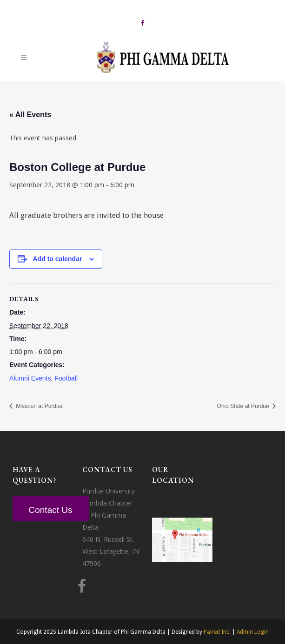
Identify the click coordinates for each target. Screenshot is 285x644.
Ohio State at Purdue (244, 406)
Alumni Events (30, 378)
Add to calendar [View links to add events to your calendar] (58, 259)
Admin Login (253, 632)
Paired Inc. (217, 632)
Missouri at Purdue (38, 406)
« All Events (30, 115)
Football (66, 378)
